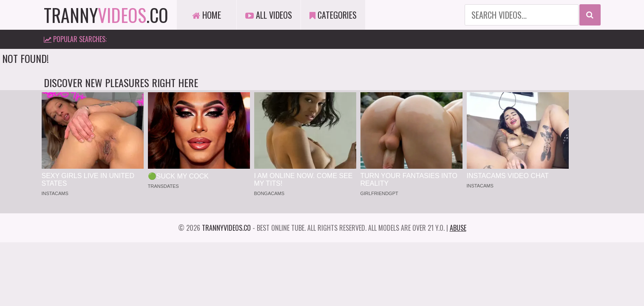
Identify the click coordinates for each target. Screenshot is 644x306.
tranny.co (106, 15)
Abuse (458, 228)
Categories (333, 15)
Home (207, 15)
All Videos (269, 15)
